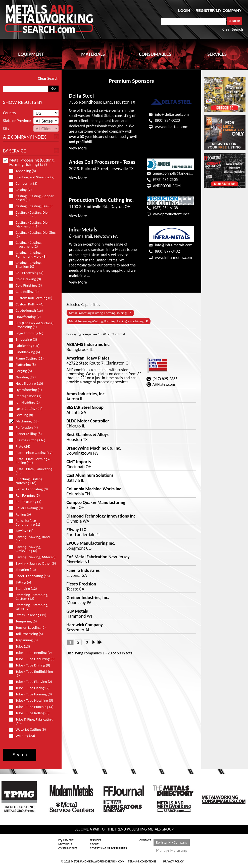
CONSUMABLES (155, 54)
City (6, 129)
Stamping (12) (25, 589)
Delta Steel (82, 96)
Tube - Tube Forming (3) (33, 694)
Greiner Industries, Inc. (88, 598)
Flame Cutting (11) (29, 358)
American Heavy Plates (88, 358)
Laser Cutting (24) (28, 409)
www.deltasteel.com (171, 127)
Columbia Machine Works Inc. (94, 489)
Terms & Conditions (142, 861)
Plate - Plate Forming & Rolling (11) (30, 461)
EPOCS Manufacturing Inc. (91, 543)
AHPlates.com (164, 384)
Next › (95, 642)
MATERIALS (93, 54)
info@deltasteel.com (172, 114)
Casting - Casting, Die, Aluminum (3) (29, 214)
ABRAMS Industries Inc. (89, 344)
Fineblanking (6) (27, 352)
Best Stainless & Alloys (88, 435)
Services (95, 840)
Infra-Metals (83, 230)
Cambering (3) (25, 184)
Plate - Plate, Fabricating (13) (31, 471)
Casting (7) (23, 190)
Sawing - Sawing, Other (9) (33, 563)
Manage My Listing (171, 850)
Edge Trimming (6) (28, 333)
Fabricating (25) (26, 346)
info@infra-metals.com (173, 245)
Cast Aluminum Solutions (90, 475)
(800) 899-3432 (167, 251)
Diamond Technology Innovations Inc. (102, 516)
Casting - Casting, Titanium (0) (26, 265)
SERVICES (217, 54)
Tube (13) (22, 646)
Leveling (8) (23, 415)
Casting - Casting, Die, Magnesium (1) (29, 224)
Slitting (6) (22, 582)
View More (78, 148)
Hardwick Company (85, 625)
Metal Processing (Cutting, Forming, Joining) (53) (29, 162)
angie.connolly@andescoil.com (178, 173)
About (94, 844)
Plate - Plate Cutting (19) (33, 453)
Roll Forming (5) (27, 496)
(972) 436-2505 (165, 180)
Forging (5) (23, 371)
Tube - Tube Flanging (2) (33, 682)
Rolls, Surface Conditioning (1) (27, 523)
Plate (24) (22, 446)
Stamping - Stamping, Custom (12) (29, 597)
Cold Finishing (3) (28, 285)
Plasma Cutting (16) (29, 440)
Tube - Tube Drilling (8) (32, 665)
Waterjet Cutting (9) (30, 729)
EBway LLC (76, 530)
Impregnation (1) (27, 396)
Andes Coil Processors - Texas (102, 162)
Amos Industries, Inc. (86, 394)
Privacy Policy (173, 861)
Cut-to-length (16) (28, 311)
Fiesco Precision (81, 584)
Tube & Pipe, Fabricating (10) (31, 721)
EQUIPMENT (31, 54)
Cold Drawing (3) (27, 279)
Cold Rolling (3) (26, 292)
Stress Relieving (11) (30, 615)
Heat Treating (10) (28, 384)
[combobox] (193, 21)
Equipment (66, 840)
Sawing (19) (23, 531)
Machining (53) (26, 421)
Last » (100, 642)
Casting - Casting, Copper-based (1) (32, 198)
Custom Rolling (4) (29, 304)
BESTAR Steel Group (85, 407)
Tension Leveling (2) (30, 628)
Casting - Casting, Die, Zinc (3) (32, 234)
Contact (145, 840)
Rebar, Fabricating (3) (31, 489)
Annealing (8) (25, 171)
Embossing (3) (25, 340)
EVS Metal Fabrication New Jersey (98, 557)
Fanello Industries (83, 570)
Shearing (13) (25, 570)
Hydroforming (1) (28, 390)
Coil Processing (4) (29, 273)
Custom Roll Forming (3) (33, 298)
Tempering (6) (25, 621)
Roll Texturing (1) (27, 502)
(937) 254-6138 (165, 208)
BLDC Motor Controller (88, 421)
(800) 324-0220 (167, 120)
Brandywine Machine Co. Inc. (94, 448)
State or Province (17, 121)
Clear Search (233, 29)
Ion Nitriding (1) (27, 402)
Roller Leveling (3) (28, 508)
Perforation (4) (26, 428)
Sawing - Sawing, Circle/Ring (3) (25, 549)
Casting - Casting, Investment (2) (26, 245)
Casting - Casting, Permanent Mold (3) (30, 255)
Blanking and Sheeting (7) (33, 177)
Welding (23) (24, 736)
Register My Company (172, 842)
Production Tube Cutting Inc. (102, 200)
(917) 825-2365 (165, 379)
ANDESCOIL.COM (167, 186)
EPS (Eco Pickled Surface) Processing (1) (31, 325)
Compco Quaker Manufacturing (96, 502)
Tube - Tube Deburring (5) (33, 659)
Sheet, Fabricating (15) (32, 576)
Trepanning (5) (26, 640)
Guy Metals (77, 611)
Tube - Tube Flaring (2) (32, 688)
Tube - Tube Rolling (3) (32, 713)
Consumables (68, 848)
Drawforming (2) (27, 317)
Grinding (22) (25, 377)
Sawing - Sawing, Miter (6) (33, 557)
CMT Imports (79, 462)
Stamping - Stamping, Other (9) (29, 607)
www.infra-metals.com (173, 258)
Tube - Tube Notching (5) (33, 701)
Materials (65, 844)
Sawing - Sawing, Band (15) (30, 539)
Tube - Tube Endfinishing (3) (31, 674)
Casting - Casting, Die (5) (33, 206)
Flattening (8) (25, 365)
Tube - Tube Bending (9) (33, 653)
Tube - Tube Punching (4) (33, 707)
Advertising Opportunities (108, 848)
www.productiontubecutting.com (180, 214)
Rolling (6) (22, 514)
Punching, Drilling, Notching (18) (26, 481)
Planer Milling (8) (28, 434)
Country (10, 113)
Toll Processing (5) (28, 634)
